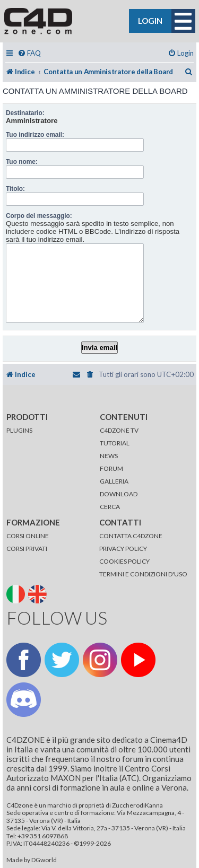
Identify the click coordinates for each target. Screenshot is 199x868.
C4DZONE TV (119, 430)
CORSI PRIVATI (27, 549)
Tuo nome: (22, 162)
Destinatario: (25, 113)
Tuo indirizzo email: (35, 135)
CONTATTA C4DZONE (131, 536)
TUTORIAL (115, 443)
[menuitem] (29, 53)
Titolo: (15, 189)
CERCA (110, 507)
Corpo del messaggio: (39, 216)
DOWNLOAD (119, 494)
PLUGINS (19, 430)
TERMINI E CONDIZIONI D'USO (143, 574)
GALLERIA (114, 481)
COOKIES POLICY (124, 561)
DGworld (44, 860)
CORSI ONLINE (28, 536)
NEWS (109, 456)
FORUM (111, 468)
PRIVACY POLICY (123, 549)
